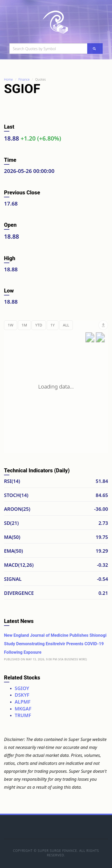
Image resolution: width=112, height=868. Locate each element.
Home (8, 79)
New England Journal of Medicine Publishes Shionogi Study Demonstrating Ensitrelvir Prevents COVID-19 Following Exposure (55, 644)
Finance (24, 79)
